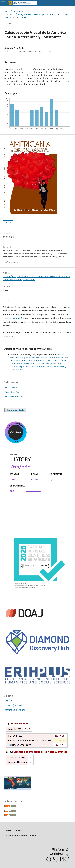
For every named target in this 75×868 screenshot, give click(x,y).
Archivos (17, 11)
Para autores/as (12, 392)
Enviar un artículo (15, 410)
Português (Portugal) (15, 710)
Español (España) (13, 705)
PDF (9, 223)
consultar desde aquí (12, 318)
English (8, 701)
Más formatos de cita (14, 262)
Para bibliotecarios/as (14, 397)
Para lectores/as (12, 388)
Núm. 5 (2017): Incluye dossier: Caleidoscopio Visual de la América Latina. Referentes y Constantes (37, 16)
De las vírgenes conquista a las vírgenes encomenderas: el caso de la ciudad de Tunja (39, 358)
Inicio (7, 11)
